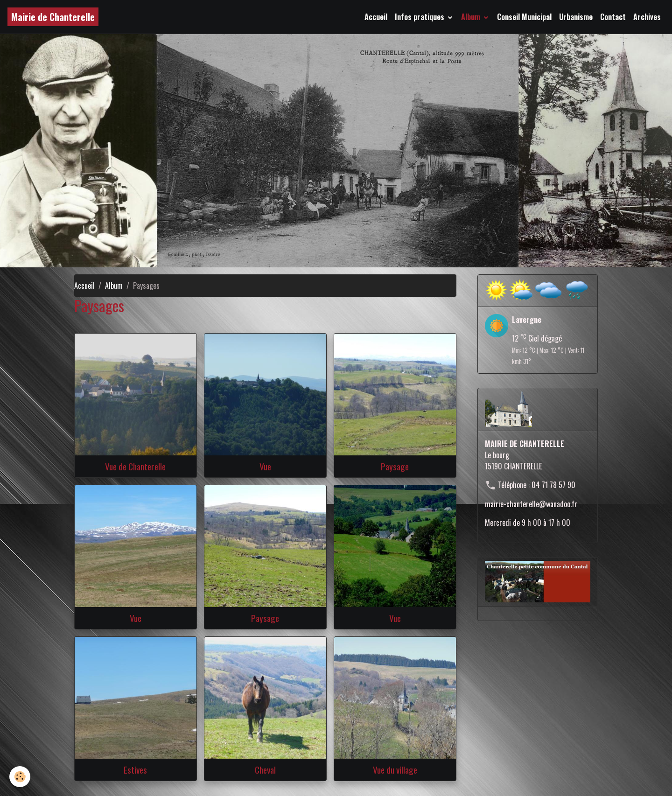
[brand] (53, 17)
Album (472, 17)
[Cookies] (20, 777)
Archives (647, 17)
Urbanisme (576, 17)
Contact (613, 17)
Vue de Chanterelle (135, 466)
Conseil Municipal (524, 17)
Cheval (265, 770)
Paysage (395, 466)
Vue (265, 466)
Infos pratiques (420, 17)
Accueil (376, 17)
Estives (135, 770)
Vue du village (395, 770)
